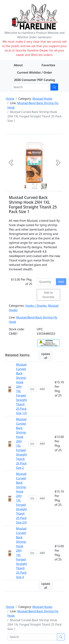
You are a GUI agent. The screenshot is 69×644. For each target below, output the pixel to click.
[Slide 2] (44, 186)
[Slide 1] (35, 186)
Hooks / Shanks (36, 306)
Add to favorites (49, 295)
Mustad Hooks (42, 99)
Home (10, 99)
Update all (46, 356)
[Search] (31, 87)
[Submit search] (54, 87)
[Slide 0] (25, 186)
